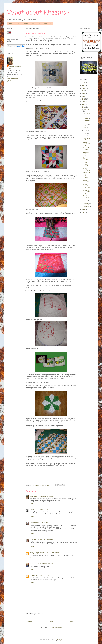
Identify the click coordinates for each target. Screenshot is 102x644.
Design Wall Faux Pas (87, 186)
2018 (84, 99)
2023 (84, 86)
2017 (84, 102)
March (86, 201)
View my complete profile (13, 80)
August (86, 125)
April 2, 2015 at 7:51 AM (43, 523)
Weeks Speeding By (87, 144)
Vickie (32, 509)
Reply (32, 503)
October (86, 118)
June (85, 131)
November (87, 114)
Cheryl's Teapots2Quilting (38, 553)
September (87, 121)
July (85, 128)
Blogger (59, 640)
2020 (84, 94)
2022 (84, 88)
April (85, 136)
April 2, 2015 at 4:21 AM (46, 496)
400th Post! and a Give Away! (87, 175)
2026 (84, 83)
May (85, 133)
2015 (84, 107)
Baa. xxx (33, 575)
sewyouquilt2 (34, 496)
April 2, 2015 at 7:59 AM (47, 540)
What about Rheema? (38, 13)
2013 (84, 212)
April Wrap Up (87, 139)
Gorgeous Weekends (87, 154)
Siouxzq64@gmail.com (15, 67)
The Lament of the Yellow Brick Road (86, 162)
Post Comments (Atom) (55, 627)
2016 (84, 105)
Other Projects (48, 24)
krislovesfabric (35, 540)
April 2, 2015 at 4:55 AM (41, 509)
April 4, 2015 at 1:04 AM (42, 575)
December (87, 110)
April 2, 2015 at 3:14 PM (47, 564)
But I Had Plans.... (86, 149)
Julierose (33, 523)
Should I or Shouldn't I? (87, 192)
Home (11, 24)
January (86, 206)
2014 (84, 210)
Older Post (72, 621)
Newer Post (31, 621)
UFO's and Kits (36, 24)
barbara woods (35, 564)
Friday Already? (87, 170)
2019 (84, 96)
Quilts (18, 24)
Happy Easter (86, 181)
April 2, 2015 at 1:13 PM (52, 553)
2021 (84, 91)
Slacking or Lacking (87, 197)
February (87, 204)
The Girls (25, 24)
